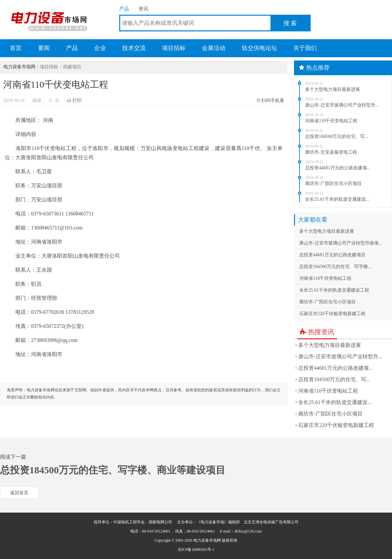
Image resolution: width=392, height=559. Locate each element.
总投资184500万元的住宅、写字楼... (335, 267)
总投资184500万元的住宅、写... (337, 136)
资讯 (143, 9)
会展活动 (214, 48)
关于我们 (305, 48)
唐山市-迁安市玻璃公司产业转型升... (342, 105)
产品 (124, 9)
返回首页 (19, 493)
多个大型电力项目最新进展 (333, 89)
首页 (16, 48)
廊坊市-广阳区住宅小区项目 (333, 184)
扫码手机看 (273, 101)
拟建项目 (72, 67)
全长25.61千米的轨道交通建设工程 (334, 290)
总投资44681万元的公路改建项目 (332, 255)
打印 (77, 101)
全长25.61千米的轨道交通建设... (337, 199)
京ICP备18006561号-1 (196, 550)
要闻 (44, 48)
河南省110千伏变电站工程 (331, 121)
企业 (100, 48)
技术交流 (134, 48)
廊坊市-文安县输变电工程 (331, 152)
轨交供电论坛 (259, 48)
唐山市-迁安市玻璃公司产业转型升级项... (341, 243)
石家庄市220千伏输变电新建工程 (332, 314)
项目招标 (174, 48)
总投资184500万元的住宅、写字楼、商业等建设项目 (113, 470)
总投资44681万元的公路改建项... (338, 168)
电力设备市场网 (49, 20)
